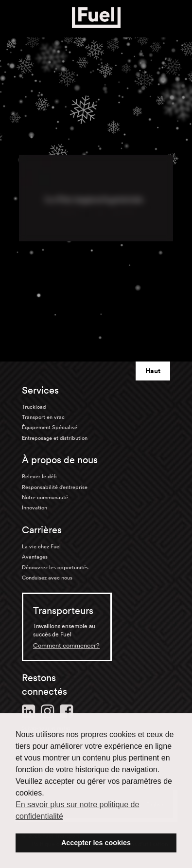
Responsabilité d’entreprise (55, 487)
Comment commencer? (66, 645)
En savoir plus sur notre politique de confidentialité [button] (77, 810)
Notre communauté (45, 497)
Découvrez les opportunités (55, 567)
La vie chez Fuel (41, 546)
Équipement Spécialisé (50, 427)
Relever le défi (39, 476)
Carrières (42, 530)
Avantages (35, 557)
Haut (153, 371)
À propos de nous (60, 460)
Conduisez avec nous (47, 578)
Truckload (34, 407)
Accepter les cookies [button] (96, 843)
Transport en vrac (43, 417)
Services (40, 390)
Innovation (35, 507)
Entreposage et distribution (55, 438)
